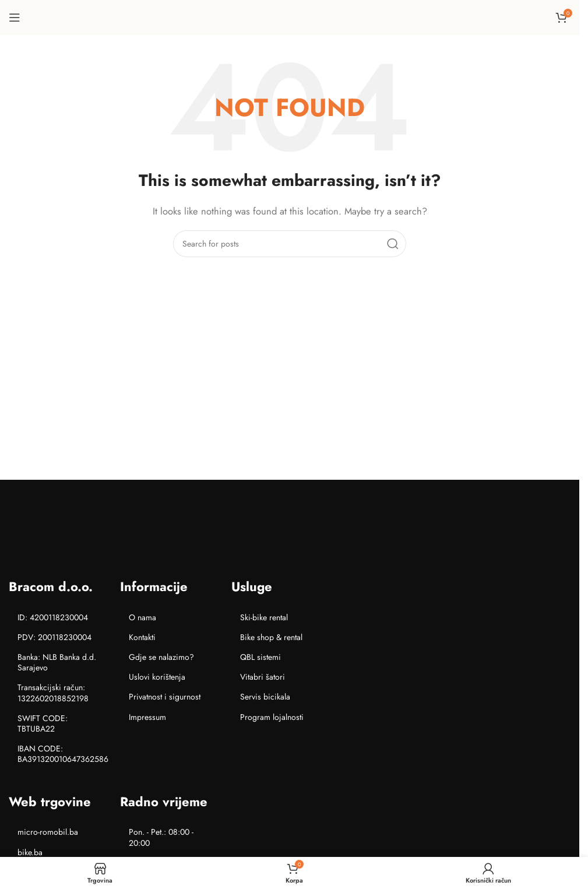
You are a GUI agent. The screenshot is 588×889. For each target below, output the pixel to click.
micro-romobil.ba (48, 832)
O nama (142, 617)
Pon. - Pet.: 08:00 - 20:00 (161, 837)
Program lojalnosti (272, 717)
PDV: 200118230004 (54, 637)
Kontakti (142, 637)
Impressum (147, 717)
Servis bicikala (265, 697)
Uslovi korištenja (157, 677)
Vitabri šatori (263, 677)
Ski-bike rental (264, 617)
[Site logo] (290, 16)
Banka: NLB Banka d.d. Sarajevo (57, 662)
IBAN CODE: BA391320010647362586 (63, 754)
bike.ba (30, 852)
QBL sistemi (260, 657)
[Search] (290, 244)
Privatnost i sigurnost (165, 697)
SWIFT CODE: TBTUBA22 (43, 723)
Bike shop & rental (271, 637)
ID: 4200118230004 (53, 617)
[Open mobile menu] (15, 17)
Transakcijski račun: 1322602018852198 (53, 693)
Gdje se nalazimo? (161, 657)
